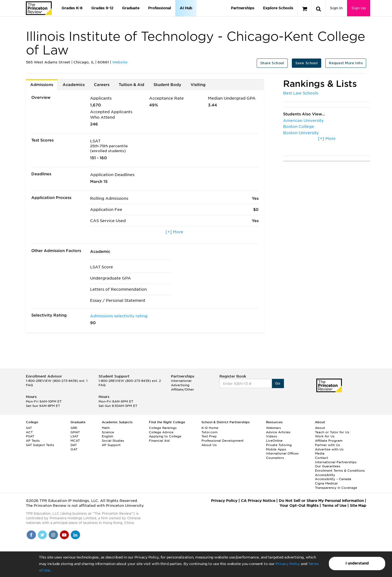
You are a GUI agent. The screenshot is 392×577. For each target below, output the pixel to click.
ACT (29, 432)
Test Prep (209, 436)
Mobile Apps (276, 449)
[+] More (174, 232)
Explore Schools (278, 8)
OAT (74, 449)
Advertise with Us (329, 449)
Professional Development (223, 441)
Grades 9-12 (102, 8)
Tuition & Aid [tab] (131, 85)
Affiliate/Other (183, 389)
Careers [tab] (102, 85)
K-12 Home (210, 428)
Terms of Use (334, 506)
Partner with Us (327, 445)
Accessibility (325, 475)
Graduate (131, 8)
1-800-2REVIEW (57, 381)
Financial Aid (159, 441)
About (320, 428)
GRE (74, 428)
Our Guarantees (328, 466)
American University (303, 121)
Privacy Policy (288, 564)
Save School (307, 63)
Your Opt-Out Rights (299, 506)
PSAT (30, 436)
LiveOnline (274, 441)
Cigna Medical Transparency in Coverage (336, 486)
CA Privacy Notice (258, 501)
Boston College (299, 127)
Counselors (275, 458)
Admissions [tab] (42, 85)
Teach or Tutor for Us (332, 432)
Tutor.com (209, 432)
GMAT (75, 432)
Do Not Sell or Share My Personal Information (321, 501)
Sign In (336, 8)
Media (320, 453)
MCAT (75, 441)
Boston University (301, 133)
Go (278, 383)
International (181, 381)
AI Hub (186, 8)
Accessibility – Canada (333, 479)
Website (120, 62)
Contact (321, 458)
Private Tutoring (279, 445)
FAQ (29, 385)
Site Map (358, 506)
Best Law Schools (301, 93)
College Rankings (163, 428)
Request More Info (346, 63)
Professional (160, 8)
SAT (29, 428)
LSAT (74, 436)
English (108, 436)
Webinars (273, 428)
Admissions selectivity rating (119, 316)
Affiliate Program (329, 441)
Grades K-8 (72, 8)
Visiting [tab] (198, 85)
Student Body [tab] (167, 85)
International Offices (282, 453)
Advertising (180, 385)
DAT (74, 445)
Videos (272, 436)
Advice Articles (278, 432)
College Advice (161, 432)
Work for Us (325, 436)
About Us (209, 445)
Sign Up (359, 8)
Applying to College (165, 436)
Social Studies (113, 441)
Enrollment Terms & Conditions (340, 471)
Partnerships (243, 8)
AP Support (111, 445)
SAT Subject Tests (40, 445)
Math (106, 428)
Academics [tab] (74, 85)
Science (108, 432)
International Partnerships (336, 462)
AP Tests (33, 441)
